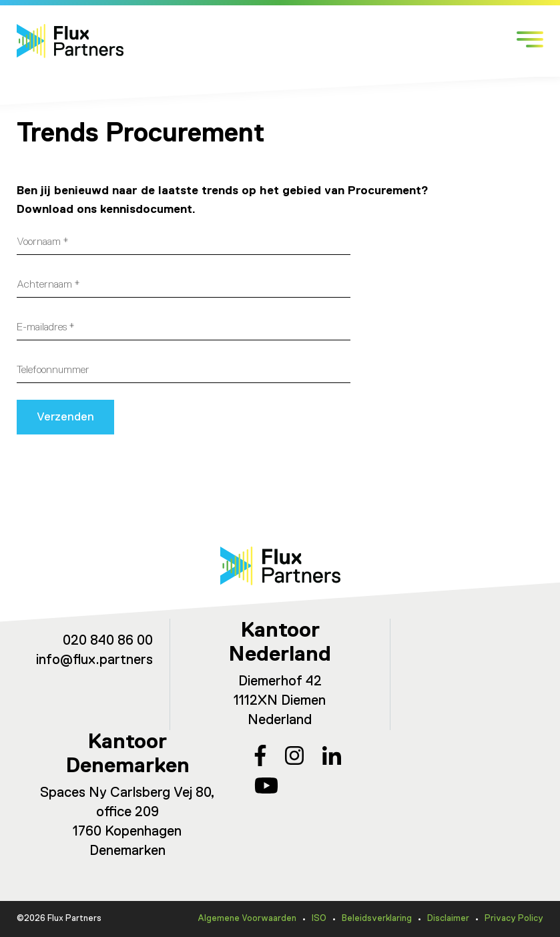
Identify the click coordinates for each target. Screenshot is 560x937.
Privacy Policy (514, 919)
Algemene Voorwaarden (247, 919)
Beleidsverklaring (377, 919)
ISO (319, 919)
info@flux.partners (94, 660)
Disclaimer (448, 919)
